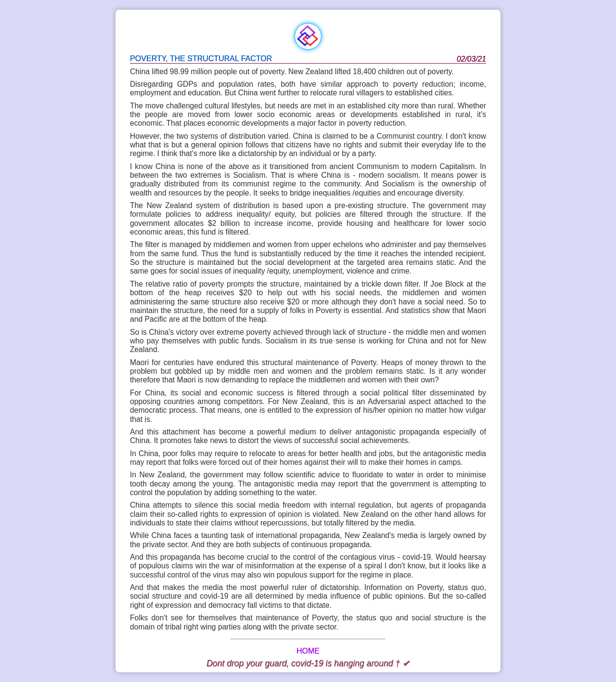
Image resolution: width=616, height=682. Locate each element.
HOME (308, 651)
